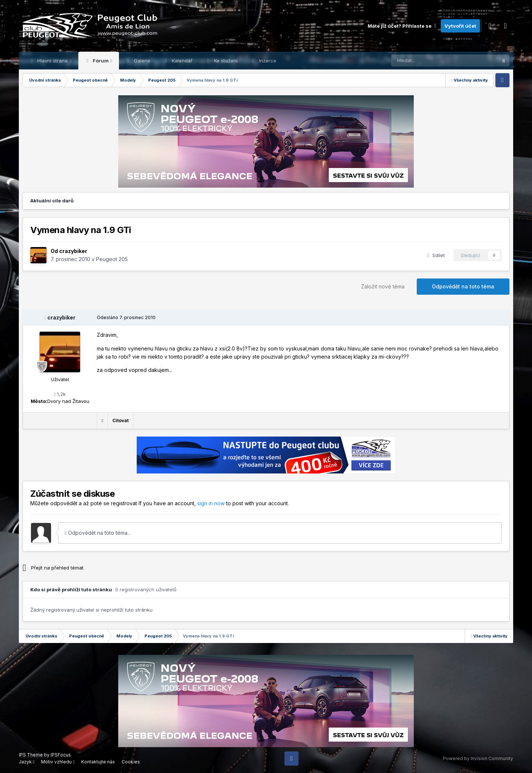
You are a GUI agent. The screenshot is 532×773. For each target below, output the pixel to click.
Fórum (101, 61)
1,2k (60, 394)
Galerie (141, 61)
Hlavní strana (52, 61)
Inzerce (267, 61)
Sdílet (436, 255)
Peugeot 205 (112, 259)
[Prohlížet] (426, 61)
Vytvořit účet (460, 26)
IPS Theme (31, 755)
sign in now (211, 503)
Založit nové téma (383, 286)
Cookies (131, 762)
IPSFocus (61, 755)
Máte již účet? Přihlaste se (402, 26)
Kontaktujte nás (98, 762)
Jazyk (27, 762)
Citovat (120, 420)
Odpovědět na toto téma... (98, 533)
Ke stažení (225, 61)
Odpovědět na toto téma (463, 286)
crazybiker (73, 251)
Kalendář (181, 61)
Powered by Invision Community (478, 758)
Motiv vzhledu (58, 762)
